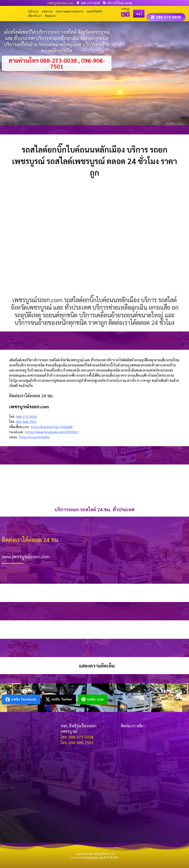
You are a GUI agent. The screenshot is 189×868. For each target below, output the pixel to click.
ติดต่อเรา (50, 16)
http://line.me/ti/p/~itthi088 (52, 427)
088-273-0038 (26, 416)
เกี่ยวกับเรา (35, 16)
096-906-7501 (26, 422)
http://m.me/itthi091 (34, 437)
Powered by (87, 857)
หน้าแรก (33, 11)
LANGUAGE (125, 10)
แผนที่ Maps (94, 11)
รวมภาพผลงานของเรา (70, 11)
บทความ (47, 11)
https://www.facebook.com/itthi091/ (52, 432)
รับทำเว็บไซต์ (111, 857)
